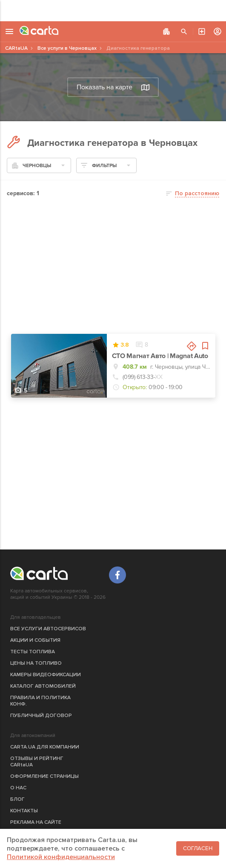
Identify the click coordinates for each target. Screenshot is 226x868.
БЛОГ (17, 799)
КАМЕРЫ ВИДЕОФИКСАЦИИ (46, 675)
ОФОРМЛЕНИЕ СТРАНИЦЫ (44, 776)
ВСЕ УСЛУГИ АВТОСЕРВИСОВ (48, 629)
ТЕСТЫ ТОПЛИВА (33, 652)
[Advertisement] (113, 11)
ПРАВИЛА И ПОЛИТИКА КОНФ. (40, 701)
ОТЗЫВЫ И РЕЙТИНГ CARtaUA (37, 762)
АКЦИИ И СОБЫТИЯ (35, 640)
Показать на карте (113, 87)
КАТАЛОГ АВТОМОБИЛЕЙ (43, 686)
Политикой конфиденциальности (61, 857)
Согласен (198, 848)
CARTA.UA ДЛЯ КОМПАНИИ (45, 747)
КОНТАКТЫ (24, 811)
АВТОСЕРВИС (202, 31)
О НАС (18, 788)
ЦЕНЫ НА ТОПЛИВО (36, 663)
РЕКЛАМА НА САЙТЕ (36, 822)
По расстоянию (197, 193)
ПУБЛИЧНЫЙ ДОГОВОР (41, 716)
